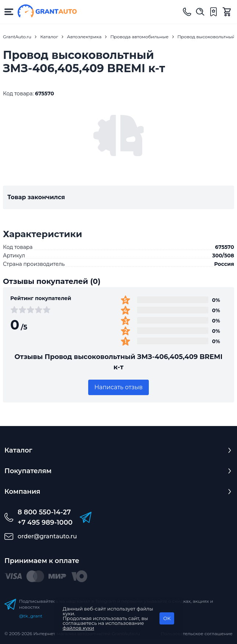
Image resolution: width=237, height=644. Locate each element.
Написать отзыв (119, 387)
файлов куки (79, 628)
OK (167, 618)
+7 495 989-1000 (45, 522)
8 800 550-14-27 (44, 512)
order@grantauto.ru (47, 536)
